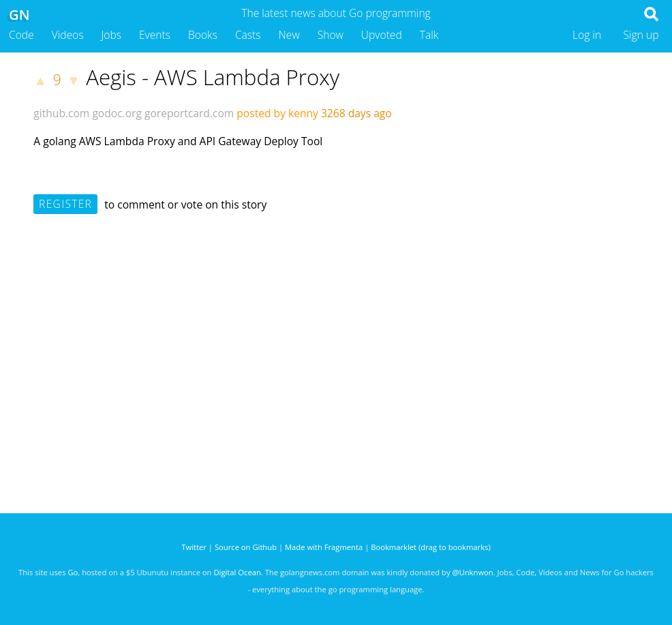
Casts (248, 35)
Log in (587, 35)
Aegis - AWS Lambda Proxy (213, 77)
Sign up (641, 35)
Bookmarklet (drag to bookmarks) (430, 547)
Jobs (111, 35)
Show (331, 35)
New (289, 35)
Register (65, 204)
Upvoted (382, 35)
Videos (68, 35)
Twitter (194, 547)
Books (203, 35)
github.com (61, 113)
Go (73, 572)
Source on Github (246, 547)
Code (21, 35)
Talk (429, 35)
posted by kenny (277, 113)
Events (155, 35)
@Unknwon (473, 572)
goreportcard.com (189, 113)
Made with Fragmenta (324, 547)
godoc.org (117, 113)
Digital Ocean (237, 572)
